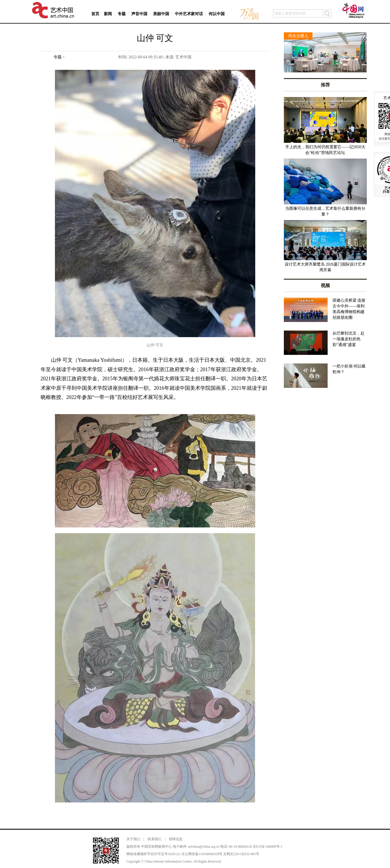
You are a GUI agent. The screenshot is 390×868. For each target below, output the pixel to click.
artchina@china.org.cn (204, 847)
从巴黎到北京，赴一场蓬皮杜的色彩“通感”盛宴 (349, 339)
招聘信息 (176, 839)
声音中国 (139, 14)
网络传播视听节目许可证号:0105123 (154, 854)
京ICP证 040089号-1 (268, 847)
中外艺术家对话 (189, 14)
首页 (95, 14)
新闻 (108, 14)
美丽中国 (161, 14)
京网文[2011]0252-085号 (241, 854)
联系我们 (155, 839)
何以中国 (217, 14)
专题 (122, 14)
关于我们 (133, 839)
